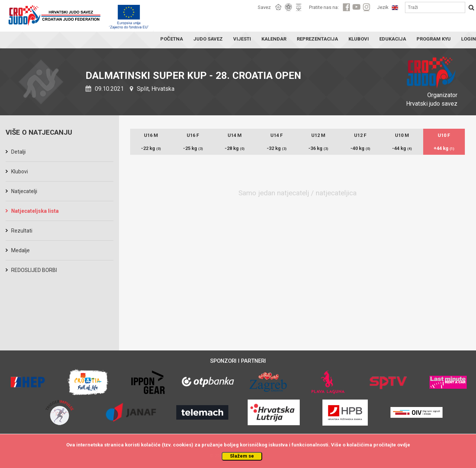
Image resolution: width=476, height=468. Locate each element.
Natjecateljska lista (35, 211)
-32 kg (277, 148)
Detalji (18, 152)
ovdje (404, 445)
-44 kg (402, 148)
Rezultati (22, 231)
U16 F (193, 135)
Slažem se (242, 456)
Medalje (20, 250)
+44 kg (444, 148)
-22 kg (151, 148)
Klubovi (20, 172)
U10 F (444, 135)
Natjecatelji (24, 191)
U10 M (402, 135)
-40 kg (360, 148)
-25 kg (193, 148)
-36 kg (318, 148)
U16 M (151, 135)
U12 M (318, 135)
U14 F (276, 135)
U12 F (360, 135)
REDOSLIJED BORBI (34, 270)
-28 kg (235, 148)
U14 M (235, 135)
